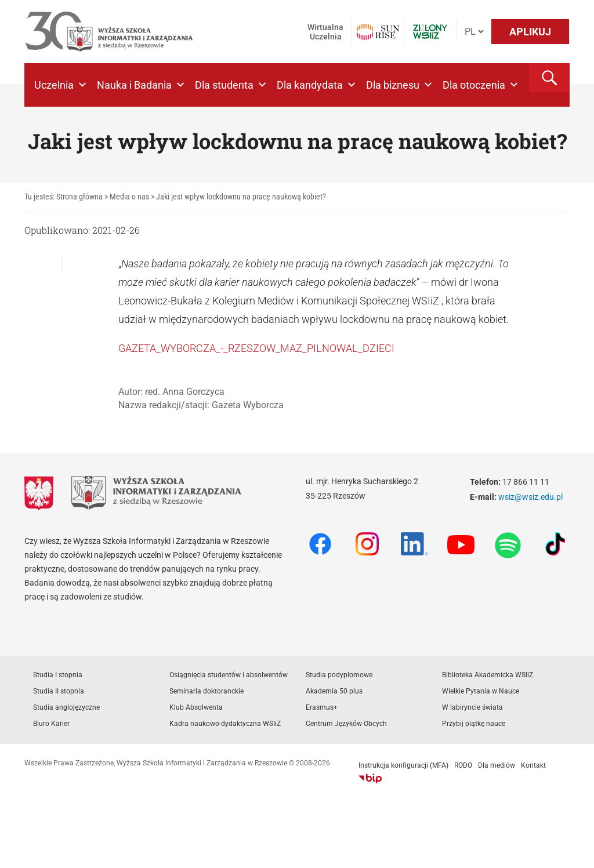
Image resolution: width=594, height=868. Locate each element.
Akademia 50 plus (334, 691)
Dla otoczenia (481, 85)
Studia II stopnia (59, 691)
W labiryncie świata (472, 707)
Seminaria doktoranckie (207, 691)
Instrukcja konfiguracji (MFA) (403, 765)
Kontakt (533, 765)
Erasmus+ (322, 707)
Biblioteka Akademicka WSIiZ (488, 675)
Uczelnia (61, 85)
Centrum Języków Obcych (346, 724)
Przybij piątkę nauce (474, 724)
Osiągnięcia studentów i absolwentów (229, 675)
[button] (549, 78)
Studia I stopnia (58, 675)
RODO (463, 765)
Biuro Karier (51, 724)
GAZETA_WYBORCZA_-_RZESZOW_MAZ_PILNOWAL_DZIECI (256, 348)
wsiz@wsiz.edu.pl (530, 497)
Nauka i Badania (141, 85)
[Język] (474, 32)
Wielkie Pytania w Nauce (481, 691)
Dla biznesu (400, 85)
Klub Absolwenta (196, 707)
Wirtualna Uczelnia (325, 32)
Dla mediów (497, 765)
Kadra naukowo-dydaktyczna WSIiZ (225, 724)
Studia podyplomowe (339, 675)
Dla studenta (231, 85)
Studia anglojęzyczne (66, 707)
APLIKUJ (530, 32)
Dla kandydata (317, 85)
